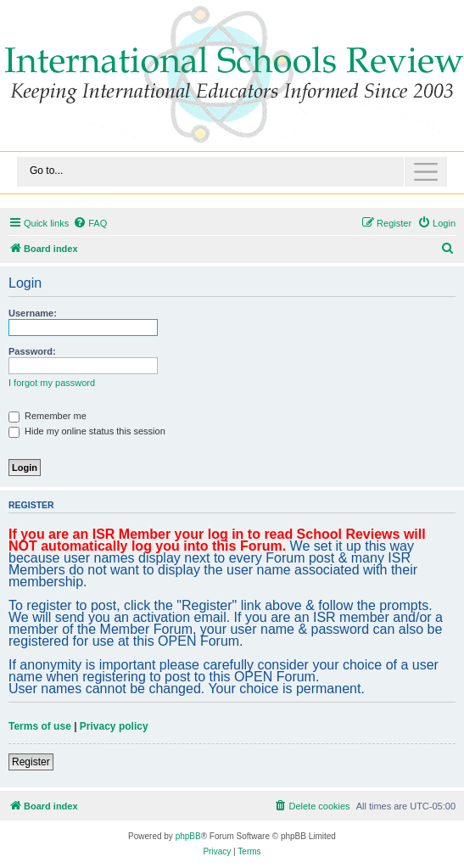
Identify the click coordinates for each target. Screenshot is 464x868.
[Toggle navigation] (232, 172)
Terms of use (40, 726)
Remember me (48, 416)
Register (31, 762)
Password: (32, 351)
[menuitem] (90, 223)
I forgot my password (52, 383)
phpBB (188, 836)
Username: (33, 313)
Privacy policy (114, 726)
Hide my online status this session (87, 431)
